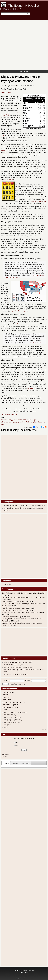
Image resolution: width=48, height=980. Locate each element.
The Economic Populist (24, 5)
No (17, 746)
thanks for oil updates (11, 705)
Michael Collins (14, 86)
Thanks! (6, 697)
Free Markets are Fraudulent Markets (16, 674)
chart (3, 135)
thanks (6, 695)
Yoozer (6, 710)
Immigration (8, 725)
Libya (31, 420)
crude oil (23, 422)
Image (11, 180)
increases (9, 422)
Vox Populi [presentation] (25, 763)
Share (36, 427)
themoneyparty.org (7, 414)
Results (5, 757)
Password (28, 680)
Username (6, 680)
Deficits (6, 727)
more (44, 730)
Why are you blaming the (12, 722)
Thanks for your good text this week (15, 712)
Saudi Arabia (18, 420)
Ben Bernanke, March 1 (34, 343)
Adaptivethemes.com (32, 978)
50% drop (4, 151)
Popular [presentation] (6, 763)
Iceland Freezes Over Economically (14, 608)
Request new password (17, 684)
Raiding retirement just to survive (13, 610)
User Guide (7, 584)
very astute (7, 700)
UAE (28, 422)
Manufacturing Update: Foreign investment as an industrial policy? (24, 597)
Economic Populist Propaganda (14, 665)
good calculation (9, 692)
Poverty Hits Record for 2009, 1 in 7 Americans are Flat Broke (22, 612)
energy (11, 420)
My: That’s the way (10, 715)
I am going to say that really (13, 720)
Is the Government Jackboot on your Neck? (18, 662)
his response (20, 382)
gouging (16, 422)
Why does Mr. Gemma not (12, 717)
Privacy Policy (24, 972)
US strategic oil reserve (24, 324)
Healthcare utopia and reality (12, 617)
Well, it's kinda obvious (11, 707)
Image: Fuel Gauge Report (18, 311)
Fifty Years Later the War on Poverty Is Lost (18, 667)
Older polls (6, 755)
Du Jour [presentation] (15, 763)
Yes (17, 742)
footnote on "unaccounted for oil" (15, 702)
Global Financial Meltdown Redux (13, 602)
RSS (15, 414)
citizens (26, 420)
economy (4, 420)
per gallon (33, 422)
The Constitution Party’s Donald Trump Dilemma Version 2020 (24, 506)
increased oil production (38, 201)
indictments (32, 388)
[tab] (6, 763)
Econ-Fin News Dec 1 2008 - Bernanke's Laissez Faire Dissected (23, 593)
